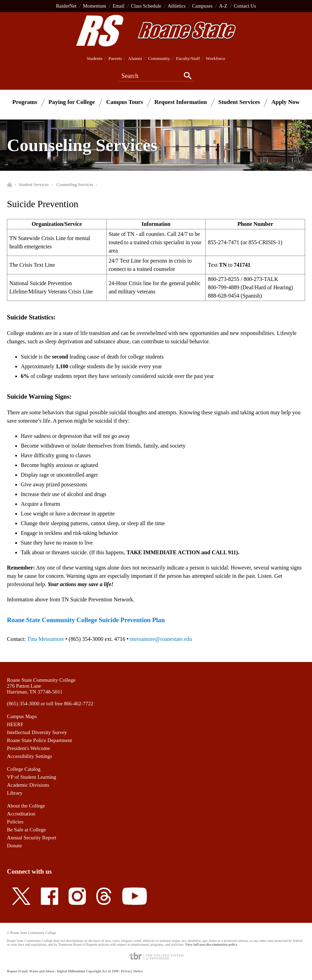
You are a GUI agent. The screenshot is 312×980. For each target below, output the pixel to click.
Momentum (94, 6)
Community (159, 58)
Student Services (239, 102)
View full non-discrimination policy (211, 944)
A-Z (223, 6)
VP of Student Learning (32, 777)
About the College (26, 806)
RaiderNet (66, 6)
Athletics (177, 6)
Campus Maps (22, 716)
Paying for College (72, 102)
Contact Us (245, 6)
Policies (15, 822)
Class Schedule (146, 6)
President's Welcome (28, 748)
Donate (14, 846)
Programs (25, 102)
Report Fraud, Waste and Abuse (31, 971)
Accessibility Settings (29, 756)
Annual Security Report (32, 838)
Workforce (215, 58)
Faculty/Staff (188, 58)
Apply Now (285, 102)
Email (118, 6)
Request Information (181, 102)
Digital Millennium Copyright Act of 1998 (88, 971)
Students (95, 58)
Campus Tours (125, 102)
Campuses (202, 6)
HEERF (15, 724)
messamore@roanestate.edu (161, 639)
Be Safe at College (26, 830)
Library (15, 793)
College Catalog (24, 769)
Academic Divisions (28, 785)
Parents (115, 58)
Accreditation (21, 814)
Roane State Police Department (39, 740)
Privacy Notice (132, 971)
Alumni (135, 58)
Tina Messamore (46, 639)
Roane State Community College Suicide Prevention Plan (86, 620)
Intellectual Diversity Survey (37, 732)
